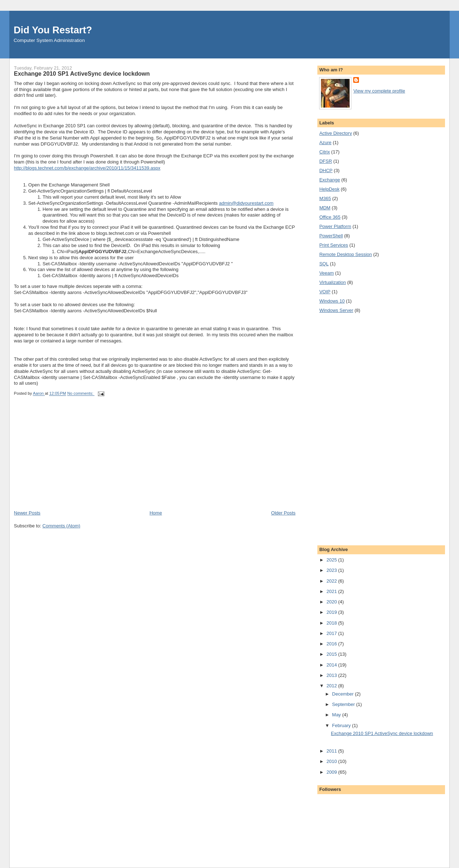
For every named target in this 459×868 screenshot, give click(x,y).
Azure (325, 143)
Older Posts (283, 513)
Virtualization (332, 282)
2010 (332, 761)
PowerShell (331, 236)
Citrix (325, 152)
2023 (332, 570)
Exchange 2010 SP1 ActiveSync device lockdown (82, 73)
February (342, 725)
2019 (332, 612)
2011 (332, 751)
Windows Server (336, 310)
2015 (332, 654)
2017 (332, 633)
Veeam (326, 273)
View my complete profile (379, 91)
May (337, 715)
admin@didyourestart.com (246, 203)
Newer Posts (27, 513)
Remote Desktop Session (346, 254)
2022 (332, 581)
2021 (332, 591)
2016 (332, 644)
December (344, 694)
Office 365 (330, 217)
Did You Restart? (53, 30)
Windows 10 (332, 301)
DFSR (325, 161)
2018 (332, 623)
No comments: (81, 394)
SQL (324, 264)
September (344, 704)
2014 (332, 665)
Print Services (333, 245)
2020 (332, 602)
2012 (332, 686)
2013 (332, 675)
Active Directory (335, 133)
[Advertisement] (68, 460)
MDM (325, 208)
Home (156, 513)
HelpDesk (329, 189)
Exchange (330, 180)
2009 (332, 772)
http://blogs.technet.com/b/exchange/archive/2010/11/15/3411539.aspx (87, 168)
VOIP (325, 292)
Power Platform (335, 226)
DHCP (326, 170)
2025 (332, 560)
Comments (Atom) (61, 526)
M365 (325, 198)
